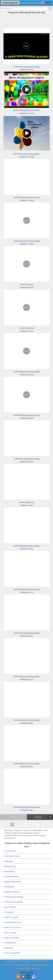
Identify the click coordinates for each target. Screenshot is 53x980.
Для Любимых (10, 907)
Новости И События (13, 927)
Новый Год (9, 948)
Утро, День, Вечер (12, 856)
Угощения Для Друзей (13, 902)
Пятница (30, 284)
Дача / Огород (10, 933)
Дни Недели (9, 871)
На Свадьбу (9, 912)
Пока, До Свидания (12, 953)
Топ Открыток (10, 851)
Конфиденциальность (43, 965)
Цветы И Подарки (12, 938)
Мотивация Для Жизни (14, 897)
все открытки (10, 3)
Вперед (38, 817)
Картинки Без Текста (13, 922)
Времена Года (10, 866)
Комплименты (10, 943)
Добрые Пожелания (13, 882)
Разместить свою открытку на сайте (16, 965)
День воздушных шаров (30, 67)
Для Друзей (9, 887)
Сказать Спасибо (11, 917)
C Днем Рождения (12, 876)
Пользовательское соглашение (27, 969)
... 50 (39, 825)
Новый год (30, 328)
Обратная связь (39, 961)
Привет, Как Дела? (12, 892)
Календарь (9, 861)
